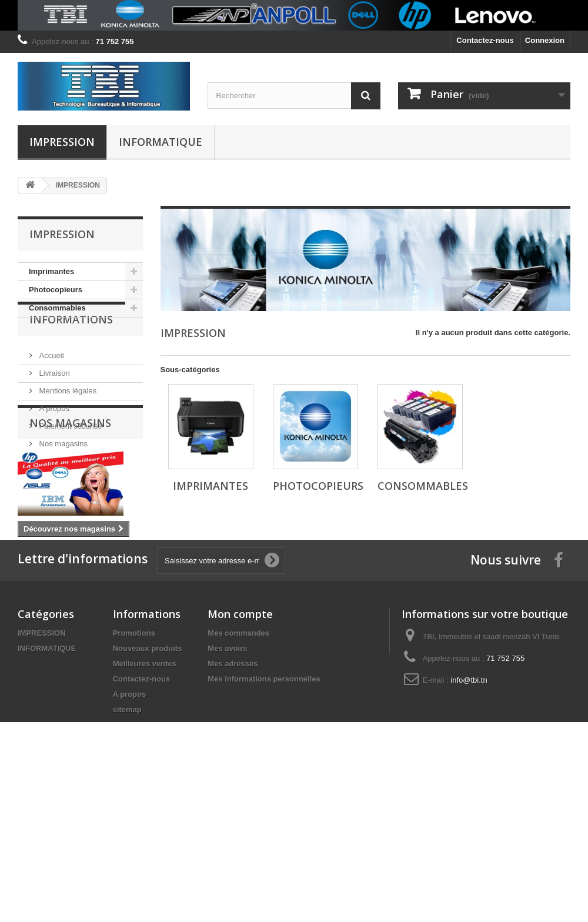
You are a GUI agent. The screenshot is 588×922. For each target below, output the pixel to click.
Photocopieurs (56, 290)
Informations (71, 353)
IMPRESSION (62, 142)
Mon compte (240, 752)
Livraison (54, 402)
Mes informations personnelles (264, 817)
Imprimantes (51, 271)
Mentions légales (67, 420)
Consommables (57, 308)
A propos (53, 437)
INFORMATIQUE (161, 142)
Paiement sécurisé (70, 455)
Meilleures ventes (145, 802)
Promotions (134, 771)
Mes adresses (233, 802)
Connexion (545, 40)
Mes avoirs (227, 786)
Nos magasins (62, 472)
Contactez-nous (485, 40)
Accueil (51, 384)
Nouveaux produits (148, 786)
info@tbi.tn (469, 818)
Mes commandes (238, 771)
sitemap (127, 848)
